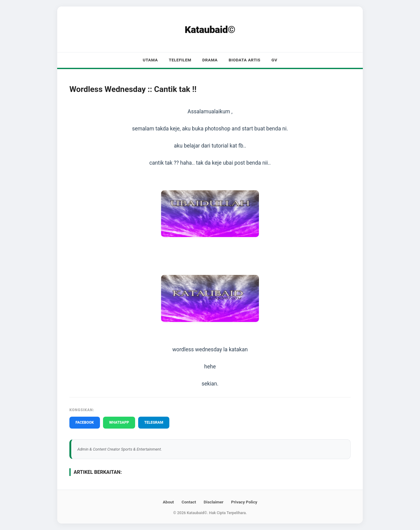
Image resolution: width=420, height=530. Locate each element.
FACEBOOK (85, 422)
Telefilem (180, 60)
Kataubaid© (210, 30)
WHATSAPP (119, 422)
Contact (189, 502)
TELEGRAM (154, 422)
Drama (210, 60)
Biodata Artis (245, 60)
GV (274, 60)
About (168, 502)
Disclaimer (214, 502)
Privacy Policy (244, 502)
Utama (150, 60)
